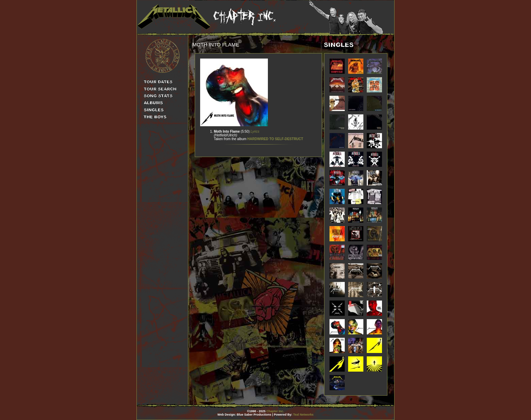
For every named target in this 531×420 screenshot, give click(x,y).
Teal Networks (303, 415)
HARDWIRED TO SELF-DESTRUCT (275, 139)
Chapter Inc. (275, 411)
